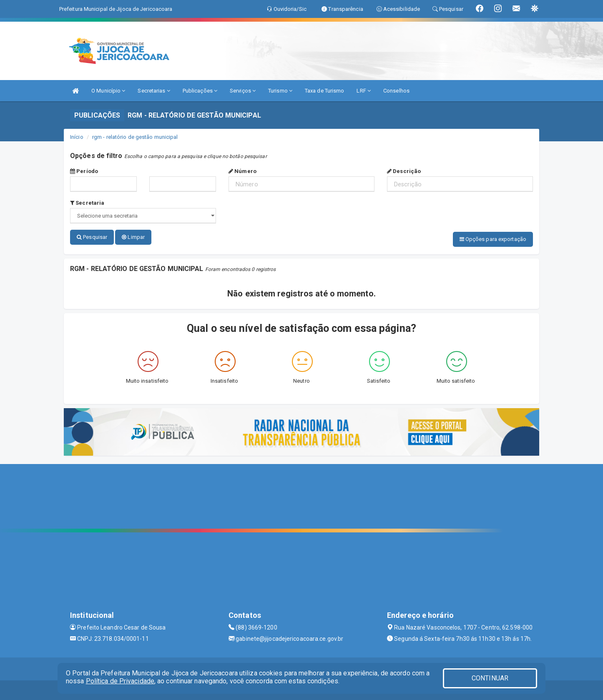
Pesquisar (92, 237)
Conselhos (396, 91)
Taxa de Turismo (325, 91)
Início (77, 137)
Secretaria (87, 203)
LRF (364, 91)
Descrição (404, 171)
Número (242, 171)
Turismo (280, 91)
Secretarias (154, 91)
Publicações (200, 91)
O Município (108, 91)
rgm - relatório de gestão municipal (135, 137)
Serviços (243, 91)
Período (84, 171)
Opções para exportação (493, 239)
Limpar (133, 237)
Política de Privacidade (120, 681)
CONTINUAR (490, 678)
